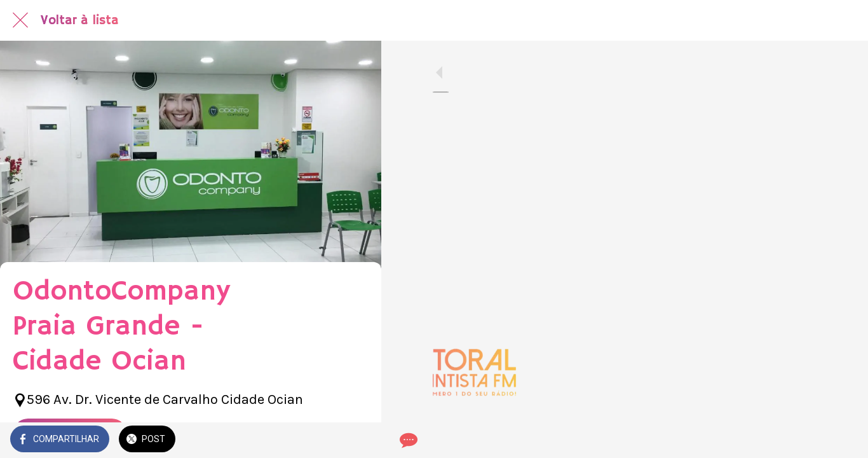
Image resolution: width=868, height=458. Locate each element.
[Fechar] (20, 20)
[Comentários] (356, 440)
